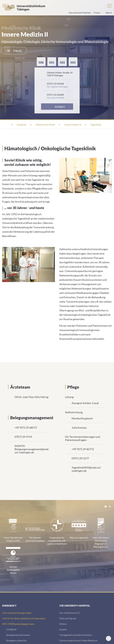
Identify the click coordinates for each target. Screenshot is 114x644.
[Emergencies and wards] (18, 635)
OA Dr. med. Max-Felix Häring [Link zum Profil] (31, 397)
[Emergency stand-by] (16, 640)
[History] (63, 624)
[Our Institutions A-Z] (69, 613)
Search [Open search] (109, 13)
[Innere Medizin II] (73, 125)
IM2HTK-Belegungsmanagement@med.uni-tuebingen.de (32, 449)
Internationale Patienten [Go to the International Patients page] (80, 13)
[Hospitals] (22, 125)
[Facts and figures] (68, 618)
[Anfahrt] (57, 107)
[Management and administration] (76, 635)
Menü (14, 51)
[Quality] (63, 629)
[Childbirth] (11, 629)
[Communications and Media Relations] (78, 640)
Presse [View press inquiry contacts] (97, 13)
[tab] (106, 507)
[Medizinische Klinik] (45, 125)
